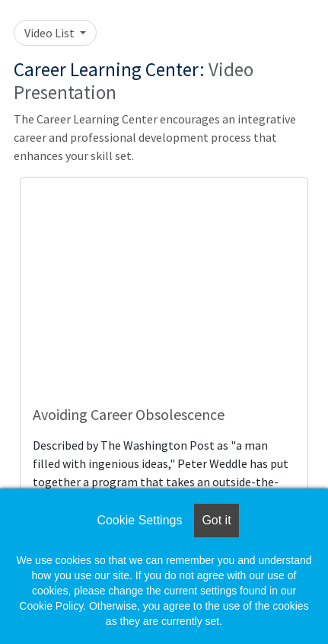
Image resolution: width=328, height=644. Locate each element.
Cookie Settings (139, 520)
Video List (51, 33)
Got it (216, 520)
